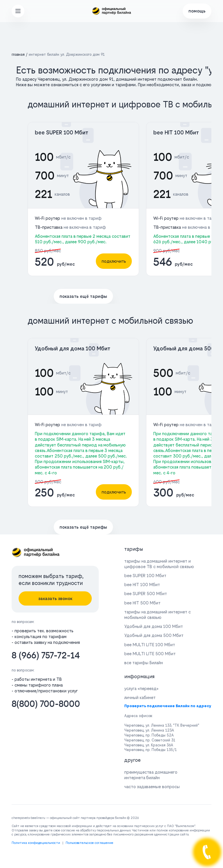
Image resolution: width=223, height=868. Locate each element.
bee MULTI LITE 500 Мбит (150, 654)
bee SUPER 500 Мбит (146, 594)
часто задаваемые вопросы (152, 787)
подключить (114, 261)
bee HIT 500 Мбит (142, 603)
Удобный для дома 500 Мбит (154, 635)
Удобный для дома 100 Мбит (73, 349)
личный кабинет (140, 697)
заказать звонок (55, 598)
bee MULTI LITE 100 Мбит (150, 645)
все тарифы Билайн (144, 663)
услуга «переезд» (141, 688)
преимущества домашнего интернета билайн (151, 775)
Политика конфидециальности (36, 843)
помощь (197, 11)
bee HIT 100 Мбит (176, 133)
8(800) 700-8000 (46, 704)
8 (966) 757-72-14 (46, 655)
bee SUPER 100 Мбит (62, 133)
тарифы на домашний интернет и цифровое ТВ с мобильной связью (159, 564)
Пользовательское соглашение (89, 843)
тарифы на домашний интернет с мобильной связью (158, 615)
